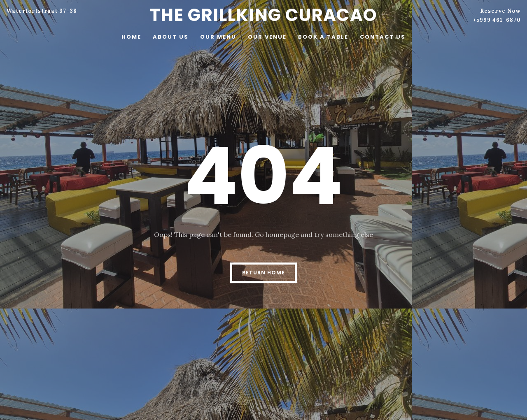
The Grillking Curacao (263, 15)
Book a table (323, 37)
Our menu (218, 37)
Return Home (263, 273)
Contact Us (383, 37)
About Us (171, 37)
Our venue (267, 37)
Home (131, 37)
